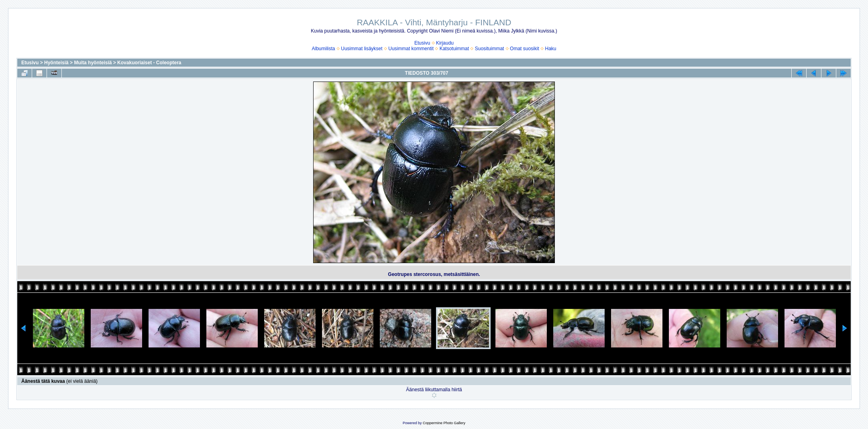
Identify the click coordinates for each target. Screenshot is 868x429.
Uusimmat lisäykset (362, 49)
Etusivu (422, 43)
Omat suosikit (525, 49)
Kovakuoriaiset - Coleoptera (149, 63)
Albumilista (324, 49)
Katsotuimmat (454, 49)
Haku (550, 49)
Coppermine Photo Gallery (444, 423)
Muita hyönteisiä (93, 63)
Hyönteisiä (56, 63)
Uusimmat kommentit (411, 49)
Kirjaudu (445, 43)
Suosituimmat (490, 49)
